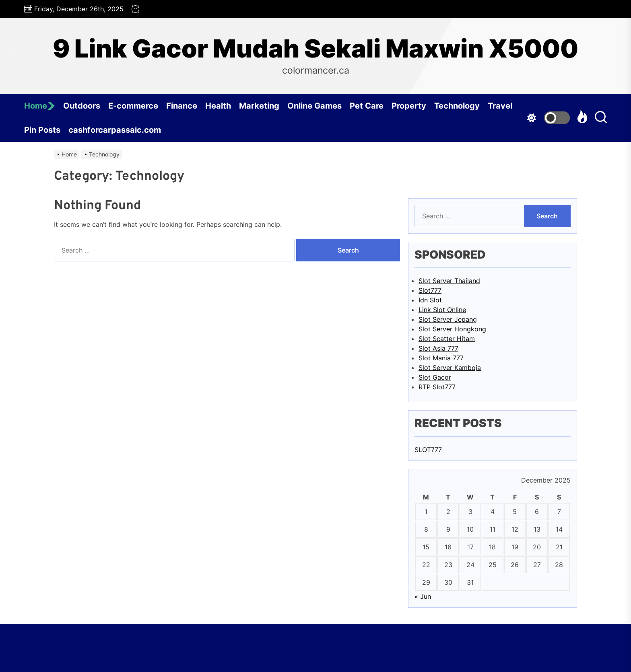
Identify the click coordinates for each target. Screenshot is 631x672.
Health (218, 106)
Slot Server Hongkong (452, 329)
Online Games (314, 106)
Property (409, 106)
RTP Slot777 (437, 387)
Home (40, 106)
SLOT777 (428, 450)
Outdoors (82, 106)
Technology (457, 106)
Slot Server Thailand (449, 281)
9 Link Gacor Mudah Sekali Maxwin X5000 (315, 49)
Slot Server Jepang (448, 319)
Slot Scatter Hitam (447, 339)
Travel (500, 106)
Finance (182, 106)
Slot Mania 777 (441, 358)
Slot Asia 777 (438, 348)
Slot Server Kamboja (450, 368)
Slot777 (430, 290)
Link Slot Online (442, 310)
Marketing (259, 106)
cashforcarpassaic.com (115, 130)
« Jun (423, 596)
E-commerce (133, 106)
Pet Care (367, 106)
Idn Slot (430, 300)
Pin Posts (42, 130)
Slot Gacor (435, 377)
